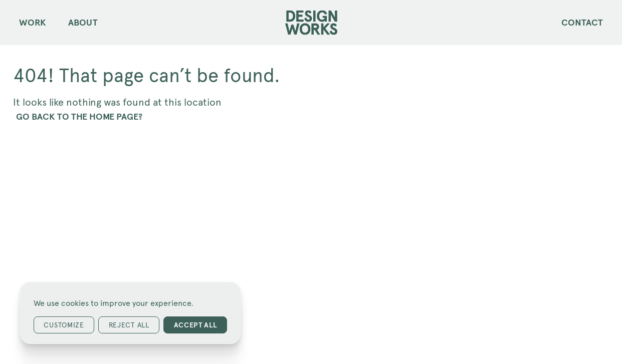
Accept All (195, 325)
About (83, 23)
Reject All (129, 325)
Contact (582, 23)
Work (33, 23)
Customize (64, 325)
